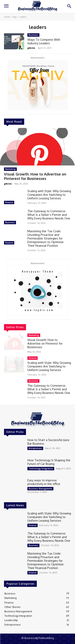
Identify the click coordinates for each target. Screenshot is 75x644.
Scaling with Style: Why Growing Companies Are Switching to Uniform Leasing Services (49, 195)
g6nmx (8, 184)
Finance (9, 202)
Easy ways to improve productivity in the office (44, 482)
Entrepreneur (35, 448)
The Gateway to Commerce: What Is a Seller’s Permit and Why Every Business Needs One (49, 215)
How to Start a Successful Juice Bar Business (48, 442)
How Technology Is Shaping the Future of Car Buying (49, 462)
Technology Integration (41, 469)
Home (7, 17)
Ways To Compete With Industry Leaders (44, 41)
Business (10, 222)
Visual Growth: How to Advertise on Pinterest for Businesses (35, 176)
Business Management (40, 489)
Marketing (10, 169)
